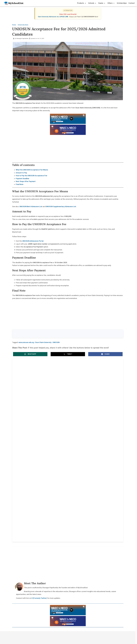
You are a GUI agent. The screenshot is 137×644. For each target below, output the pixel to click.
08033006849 (89, 17)
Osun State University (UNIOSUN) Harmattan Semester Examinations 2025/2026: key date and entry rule (40, 399)
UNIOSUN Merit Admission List (31, 206)
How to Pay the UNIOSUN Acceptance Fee (31, 176)
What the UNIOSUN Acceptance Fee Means (32, 170)
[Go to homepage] (13, 3)
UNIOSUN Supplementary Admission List (61, 206)
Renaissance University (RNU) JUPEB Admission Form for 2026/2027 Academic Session (40, 418)
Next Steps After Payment (26, 181)
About (59, 519)
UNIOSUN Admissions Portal (33, 241)
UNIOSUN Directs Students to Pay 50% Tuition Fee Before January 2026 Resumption (93, 399)
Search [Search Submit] (117, 334)
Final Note (20, 184)
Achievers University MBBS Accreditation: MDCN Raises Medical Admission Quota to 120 (38, 437)
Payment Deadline (22, 179)
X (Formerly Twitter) (39, 479)
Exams (102, 3)
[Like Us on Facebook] (71, 515)
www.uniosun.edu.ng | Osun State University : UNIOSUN (39, 343)
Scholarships (122, 3)
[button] (30, 354)
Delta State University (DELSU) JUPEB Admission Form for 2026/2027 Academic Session (95, 437)
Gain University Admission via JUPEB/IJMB (53, 17)
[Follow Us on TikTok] (63, 515)
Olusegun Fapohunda (22, 38)
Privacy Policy (83, 519)
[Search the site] (63, 334)
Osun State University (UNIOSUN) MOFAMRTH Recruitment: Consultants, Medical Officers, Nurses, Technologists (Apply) (92, 381)
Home (50, 519)
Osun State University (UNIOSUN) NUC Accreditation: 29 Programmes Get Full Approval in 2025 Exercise (40, 381)
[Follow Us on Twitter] (67, 515)
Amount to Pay (21, 173)
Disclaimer (70, 519)
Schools (92, 3)
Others (111, 3)
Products (81, 3)
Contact (132, 3)
